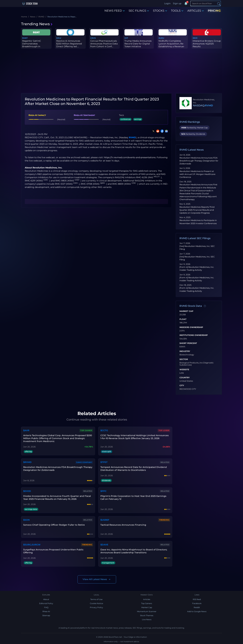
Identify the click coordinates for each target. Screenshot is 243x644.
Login (167, 3)
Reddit (197, 607)
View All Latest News (97, 579)
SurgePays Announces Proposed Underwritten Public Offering (53, 551)
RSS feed (197, 599)
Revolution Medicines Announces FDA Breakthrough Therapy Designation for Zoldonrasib (199, 161)
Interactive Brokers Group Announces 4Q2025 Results (207, 44)
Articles (147, 599)
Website (184, 370)
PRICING (214, 11)
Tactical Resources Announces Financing (123, 525)
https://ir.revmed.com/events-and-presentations (130, 157)
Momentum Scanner (147, 611)
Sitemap (46, 615)
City (182, 386)
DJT (126, 38)
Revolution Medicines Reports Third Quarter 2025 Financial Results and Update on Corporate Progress (197, 210)
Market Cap (186, 311)
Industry (185, 351)
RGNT (25, 38)
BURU (161, 38)
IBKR (195, 38)
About (46, 599)
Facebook (197, 603)
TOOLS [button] (177, 11)
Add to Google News (197, 611)
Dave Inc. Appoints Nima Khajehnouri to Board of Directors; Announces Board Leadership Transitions (134, 551)
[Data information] (205, 306)
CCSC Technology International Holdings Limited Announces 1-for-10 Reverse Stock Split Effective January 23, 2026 (135, 437)
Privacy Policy (96, 607)
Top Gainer (86, 430)
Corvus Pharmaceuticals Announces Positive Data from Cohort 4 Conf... (104, 44)
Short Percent (188, 343)
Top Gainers (147, 603)
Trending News (37, 24)
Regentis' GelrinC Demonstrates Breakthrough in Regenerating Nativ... (33, 45)
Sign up (177, 3)
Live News (147, 619)
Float (183, 319)
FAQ (46, 607)
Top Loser (164, 430)
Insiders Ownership (191, 327)
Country (185, 378)
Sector (184, 359)
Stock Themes (147, 615)
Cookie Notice (96, 603)
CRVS (93, 38)
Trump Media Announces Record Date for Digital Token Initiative (138, 44)
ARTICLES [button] (196, 11)
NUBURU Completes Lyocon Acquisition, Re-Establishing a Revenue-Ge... (171, 45)
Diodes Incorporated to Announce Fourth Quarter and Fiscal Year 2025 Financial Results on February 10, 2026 (57, 498)
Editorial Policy (46, 603)
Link (182, 373)
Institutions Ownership (194, 335)
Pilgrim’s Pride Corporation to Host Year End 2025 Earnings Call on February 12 (133, 498)
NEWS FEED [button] (115, 11)
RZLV (59, 38)
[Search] (206, 3)
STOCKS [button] (160, 11)
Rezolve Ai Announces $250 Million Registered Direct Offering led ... (69, 44)
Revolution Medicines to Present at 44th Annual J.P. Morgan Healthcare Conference (197, 174)
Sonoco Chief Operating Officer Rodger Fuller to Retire (54, 525)
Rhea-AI (46, 611)
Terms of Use (96, 599)
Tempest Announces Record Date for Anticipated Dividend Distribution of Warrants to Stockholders (134, 469)
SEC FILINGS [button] (139, 11)
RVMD (132, 137)
